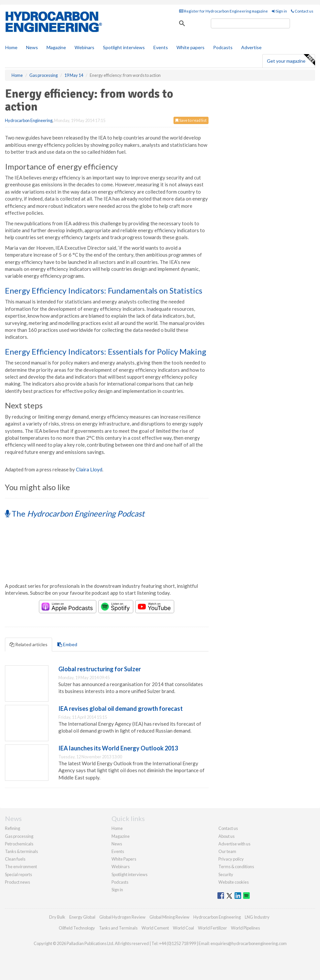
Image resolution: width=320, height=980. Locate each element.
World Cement (155, 928)
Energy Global (82, 917)
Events (161, 47)
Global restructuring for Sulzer (100, 669)
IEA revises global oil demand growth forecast (121, 709)
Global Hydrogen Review (122, 917)
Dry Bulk (57, 917)
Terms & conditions (236, 867)
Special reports (18, 874)
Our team (227, 851)
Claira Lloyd (89, 469)
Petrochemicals (19, 844)
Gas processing (19, 836)
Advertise (251, 47)
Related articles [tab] (29, 644)
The (75, 513)
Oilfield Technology (77, 928)
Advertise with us (234, 844)
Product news (17, 882)
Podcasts (223, 47)
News (117, 844)
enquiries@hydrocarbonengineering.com (249, 943)
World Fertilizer (212, 928)
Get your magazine (291, 60)
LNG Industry (257, 917)
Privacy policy (231, 859)
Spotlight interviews (124, 47)
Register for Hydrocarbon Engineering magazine (224, 11)
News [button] (32, 47)
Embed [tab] (67, 644)
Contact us (302, 11)
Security (226, 874)
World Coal (183, 928)
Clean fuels (15, 859)
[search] (250, 23)
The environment (21, 867)
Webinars (84, 47)
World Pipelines (245, 928)
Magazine (56, 47)
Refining (13, 828)
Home (11, 47)
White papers (191, 47)
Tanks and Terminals (118, 928)
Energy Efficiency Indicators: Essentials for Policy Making (106, 351)
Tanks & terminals (21, 851)
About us (226, 836)
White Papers (124, 859)
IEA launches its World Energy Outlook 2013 (118, 748)
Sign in (279, 11)
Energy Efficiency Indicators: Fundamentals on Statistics (104, 290)
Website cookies (234, 882)
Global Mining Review (169, 917)
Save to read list (191, 120)
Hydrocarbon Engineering (29, 120)
